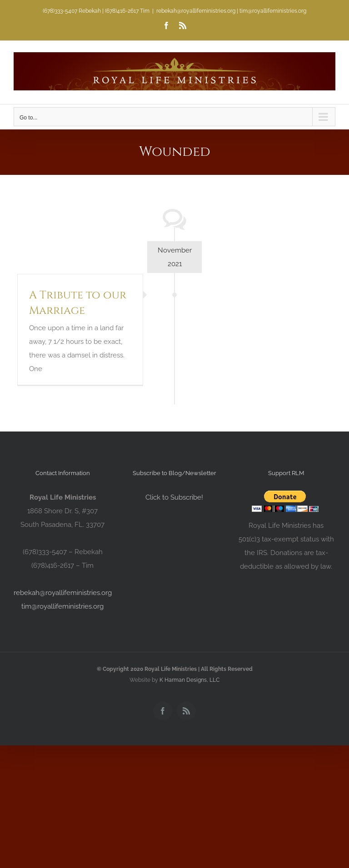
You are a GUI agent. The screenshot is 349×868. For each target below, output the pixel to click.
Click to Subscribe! (174, 497)
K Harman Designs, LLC (189, 680)
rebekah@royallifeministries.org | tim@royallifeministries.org (231, 11)
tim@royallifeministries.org (62, 606)
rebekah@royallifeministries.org (63, 593)
